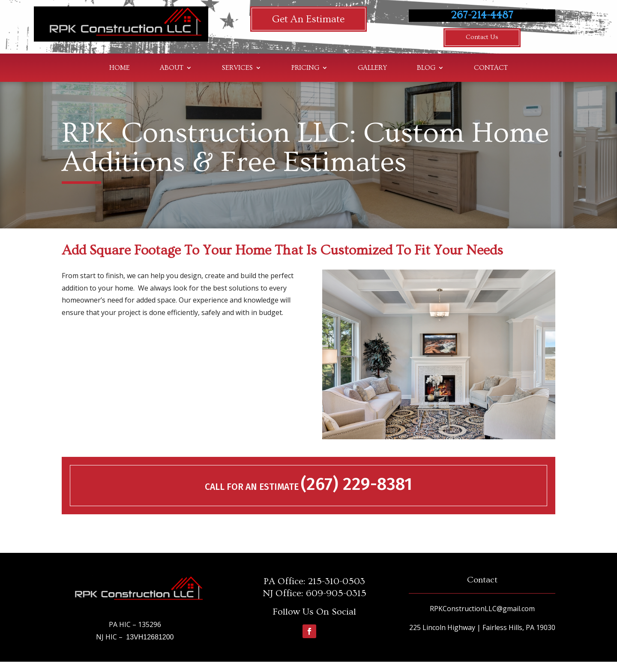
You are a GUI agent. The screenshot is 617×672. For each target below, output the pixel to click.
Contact (491, 68)
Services (237, 68)
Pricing (305, 68)
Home (120, 68)
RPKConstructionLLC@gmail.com (482, 608)
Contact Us (482, 37)
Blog (426, 68)
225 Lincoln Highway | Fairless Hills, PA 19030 (482, 627)
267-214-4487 (482, 15)
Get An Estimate (308, 19)
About (172, 68)
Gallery (372, 68)
